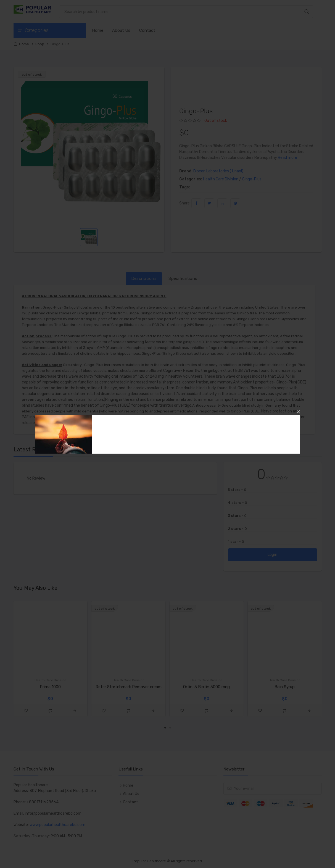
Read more (287, 158)
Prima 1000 (50, 687)
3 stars (237, 516)
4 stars (238, 503)
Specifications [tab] (183, 278)
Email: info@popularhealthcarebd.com (48, 813)
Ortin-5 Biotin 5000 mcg (206, 687)
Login (273, 555)
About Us (121, 30)
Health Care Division (221, 179)
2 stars (237, 529)
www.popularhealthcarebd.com (57, 825)
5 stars (237, 490)
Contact (147, 30)
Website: (22, 825)
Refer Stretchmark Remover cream (129, 687)
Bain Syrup (285, 687)
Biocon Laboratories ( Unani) (218, 171)
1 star (236, 542)
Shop (40, 44)
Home (98, 30)
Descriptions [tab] (144, 278)
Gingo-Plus (252, 179)
